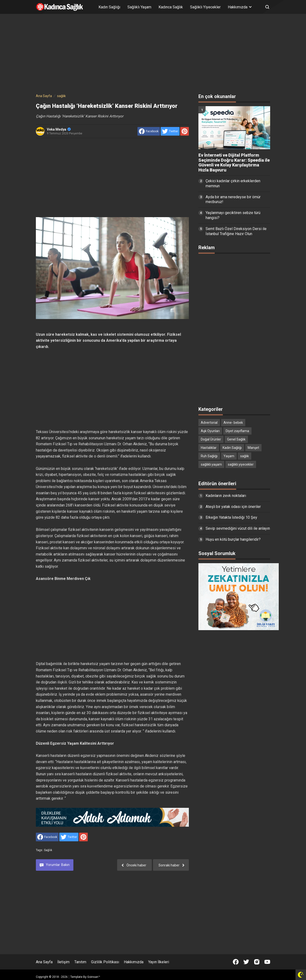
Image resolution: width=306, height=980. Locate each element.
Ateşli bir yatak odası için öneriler (233, 507)
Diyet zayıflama (237, 431)
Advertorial (209, 423)
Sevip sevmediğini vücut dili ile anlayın (238, 528)
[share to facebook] (149, 131)
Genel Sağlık (236, 439)
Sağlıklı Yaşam (139, 7)
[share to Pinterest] (185, 131)
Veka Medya (59, 129)
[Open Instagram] (257, 962)
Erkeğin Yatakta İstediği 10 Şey (231, 517)
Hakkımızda (134, 962)
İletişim (63, 962)
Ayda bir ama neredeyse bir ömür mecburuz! (233, 199)
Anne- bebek (233, 423)
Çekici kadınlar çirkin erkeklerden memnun (233, 183)
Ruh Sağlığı (209, 456)
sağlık (48, 850)
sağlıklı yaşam (211, 464)
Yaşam (229, 456)
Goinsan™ (94, 977)
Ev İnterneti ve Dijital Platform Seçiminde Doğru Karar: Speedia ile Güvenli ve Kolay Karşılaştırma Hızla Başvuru (234, 163)
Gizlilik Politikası (105, 962)
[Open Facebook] (236, 962)
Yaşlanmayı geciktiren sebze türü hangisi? (233, 215)
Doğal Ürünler (211, 439)
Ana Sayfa (44, 962)
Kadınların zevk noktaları (226, 496)
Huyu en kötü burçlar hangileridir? (233, 539)
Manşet (253, 448)
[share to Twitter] (170, 131)
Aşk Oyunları (210, 431)
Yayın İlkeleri (159, 962)
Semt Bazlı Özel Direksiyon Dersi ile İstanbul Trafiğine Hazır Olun (236, 231)
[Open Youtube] (267, 962)
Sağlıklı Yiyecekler (205, 7)
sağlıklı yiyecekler (241, 464)
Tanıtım (80, 962)
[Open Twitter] (246, 962)
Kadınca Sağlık (171, 7)
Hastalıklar (209, 448)
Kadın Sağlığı (109, 7)
